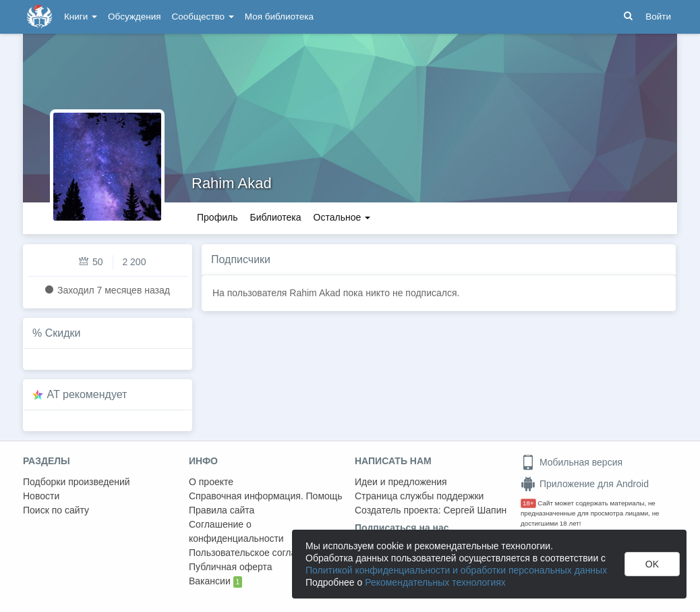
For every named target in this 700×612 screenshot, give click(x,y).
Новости (41, 496)
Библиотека (275, 217)
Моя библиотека (279, 17)
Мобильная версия (572, 462)
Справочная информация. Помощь (266, 496)
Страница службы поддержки (419, 496)
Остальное (342, 217)
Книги (81, 17)
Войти (658, 17)
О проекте (211, 482)
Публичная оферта (231, 567)
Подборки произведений (77, 482)
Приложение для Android (585, 484)
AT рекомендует (87, 394)
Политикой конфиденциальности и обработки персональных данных (456, 570)
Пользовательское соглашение (257, 553)
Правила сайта (222, 510)
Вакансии (215, 582)
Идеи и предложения (401, 482)
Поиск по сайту (56, 510)
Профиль (217, 217)
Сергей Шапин (475, 510)
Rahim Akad (232, 183)
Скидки (63, 333)
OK (652, 564)
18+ (528, 503)
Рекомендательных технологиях (435, 582)
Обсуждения (134, 17)
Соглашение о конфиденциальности (236, 531)
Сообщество (203, 17)
